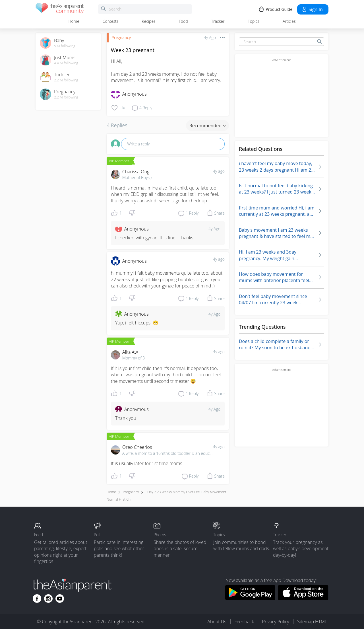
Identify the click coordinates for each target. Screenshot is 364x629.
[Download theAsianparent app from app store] (303, 598)
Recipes (148, 21)
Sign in (312, 9)
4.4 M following (66, 63)
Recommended (207, 126)
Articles (289, 21)
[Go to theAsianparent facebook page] (37, 599)
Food (183, 21)
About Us (217, 622)
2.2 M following (66, 80)
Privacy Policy (276, 622)
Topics (253, 21)
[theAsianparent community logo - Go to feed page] (60, 9)
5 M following (65, 46)
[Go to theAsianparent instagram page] (48, 599)
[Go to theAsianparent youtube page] (60, 599)
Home (74, 21)
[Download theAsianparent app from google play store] (250, 598)
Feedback (244, 622)
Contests (110, 21)
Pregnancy (121, 37)
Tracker (218, 21)
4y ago (219, 171)
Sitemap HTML (312, 622)
